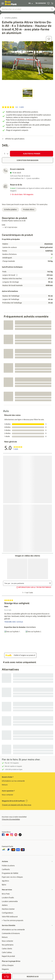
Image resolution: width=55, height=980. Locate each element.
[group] (27, 781)
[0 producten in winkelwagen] (52, 3)
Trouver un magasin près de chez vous (17, 805)
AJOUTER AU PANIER (32, 154)
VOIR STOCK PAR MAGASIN (27, 160)
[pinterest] (16, 835)
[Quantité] (5, 154)
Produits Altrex (29, 210)
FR (31, 3)
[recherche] (52, 9)
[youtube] (7, 835)
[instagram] (12, 835)
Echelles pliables (11, 210)
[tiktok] (20, 835)
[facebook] (4, 835)
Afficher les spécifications (13, 139)
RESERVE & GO (33, 977)
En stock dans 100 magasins (22, 194)
